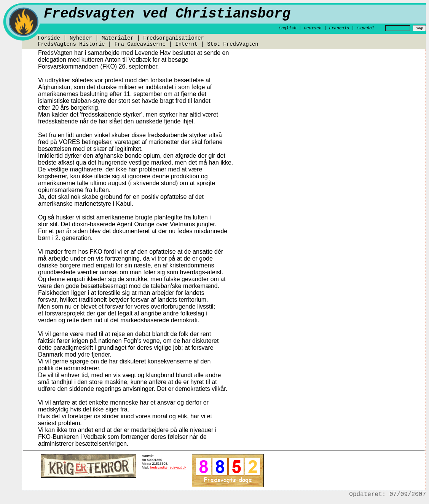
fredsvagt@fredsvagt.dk (168, 467)
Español (365, 28)
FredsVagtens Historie (71, 44)
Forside (49, 38)
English (287, 28)
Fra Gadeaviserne (140, 44)
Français (339, 28)
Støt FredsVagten (233, 44)
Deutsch (313, 28)
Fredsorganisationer (174, 38)
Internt (186, 44)
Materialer (118, 38)
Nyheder (81, 38)
